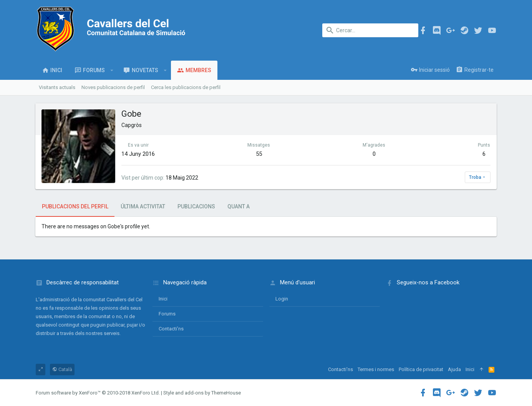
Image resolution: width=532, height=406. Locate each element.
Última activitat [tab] (143, 206)
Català (62, 369)
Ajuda (454, 369)
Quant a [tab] (239, 206)
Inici (163, 299)
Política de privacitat (421, 369)
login (282, 299)
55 (259, 154)
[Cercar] (370, 30)
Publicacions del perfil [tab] (75, 206)
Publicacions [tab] (196, 206)
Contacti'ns (171, 329)
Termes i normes (376, 369)
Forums (167, 314)
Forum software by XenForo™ (98, 393)
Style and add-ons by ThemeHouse (202, 393)
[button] (112, 70)
